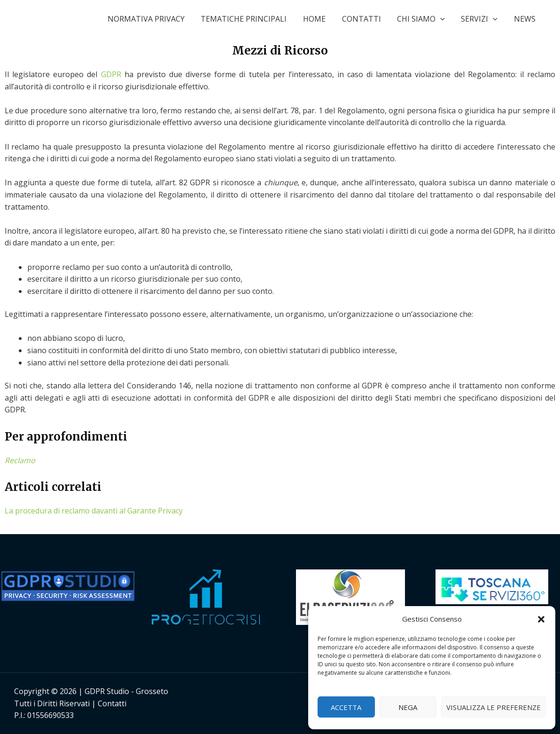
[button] (541, 619)
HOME (320, 19)
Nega (408, 707)
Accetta (346, 707)
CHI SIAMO (424, 19)
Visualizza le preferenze (494, 707)
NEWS (525, 19)
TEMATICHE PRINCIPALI (251, 19)
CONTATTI (366, 19)
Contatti (112, 703)
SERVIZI (481, 19)
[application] (443, 19)
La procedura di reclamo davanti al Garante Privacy (94, 511)
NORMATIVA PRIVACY (154, 19)
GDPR (111, 74)
